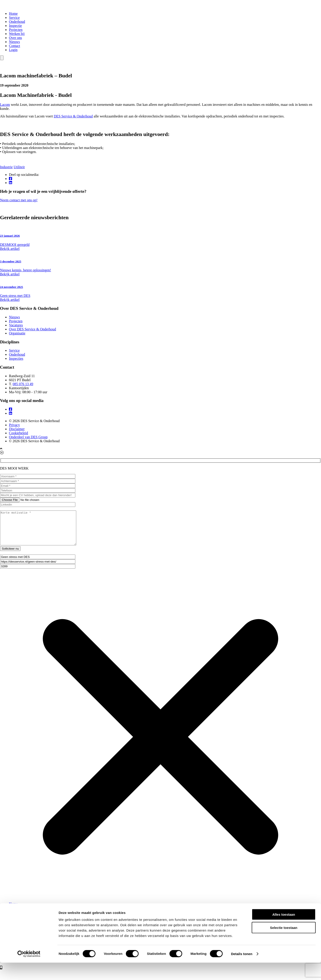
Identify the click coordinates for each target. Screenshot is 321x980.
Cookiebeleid (18, 433)
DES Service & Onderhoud (73, 116)
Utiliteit (19, 167)
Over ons (15, 38)
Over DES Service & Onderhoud (33, 329)
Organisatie (17, 333)
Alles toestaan (284, 932)
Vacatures (16, 325)
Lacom (5, 105)
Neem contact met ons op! (160, 202)
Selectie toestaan (284, 945)
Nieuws (14, 42)
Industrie (6, 167)
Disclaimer (17, 429)
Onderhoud (17, 22)
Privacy (14, 425)
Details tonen (242, 971)
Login (13, 50)
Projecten (16, 30)
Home (13, 14)
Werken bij (17, 34)
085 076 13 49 (23, 384)
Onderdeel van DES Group (28, 437)
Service (14, 18)
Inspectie (15, 26)
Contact (15, 46)
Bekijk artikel (10, 249)
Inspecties (16, 358)
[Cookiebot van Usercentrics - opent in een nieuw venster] (29, 971)
